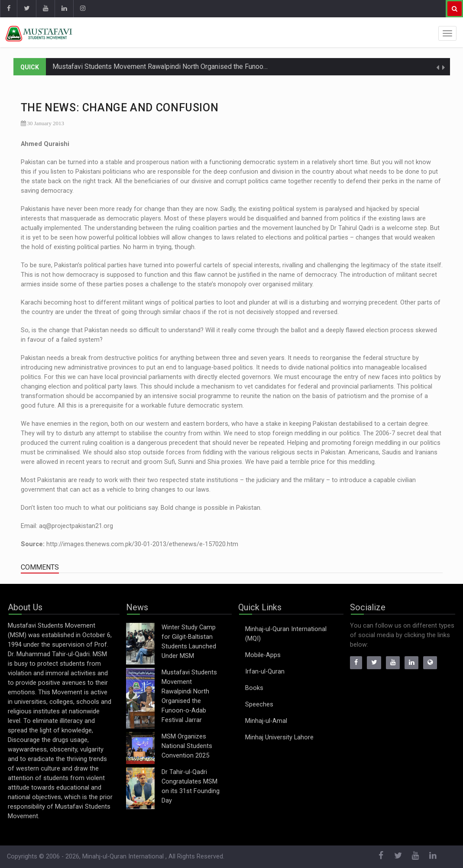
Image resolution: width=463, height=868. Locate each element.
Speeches (259, 704)
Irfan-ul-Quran (265, 672)
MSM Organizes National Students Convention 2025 (187, 746)
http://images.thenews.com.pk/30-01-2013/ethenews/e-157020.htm (142, 544)
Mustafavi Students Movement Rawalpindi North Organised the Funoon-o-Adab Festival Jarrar (194, 66)
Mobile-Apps (263, 655)
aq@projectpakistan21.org (76, 526)
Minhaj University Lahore (279, 737)
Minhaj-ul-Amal (266, 721)
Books (254, 688)
